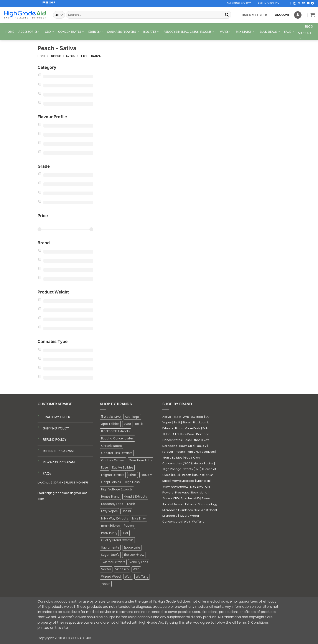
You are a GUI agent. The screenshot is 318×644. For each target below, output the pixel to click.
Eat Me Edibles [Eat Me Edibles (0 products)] (123, 468)
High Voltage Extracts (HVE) (182, 469)
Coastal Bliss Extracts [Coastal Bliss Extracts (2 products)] (117, 453)
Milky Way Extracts (176, 487)
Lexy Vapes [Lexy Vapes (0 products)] (109, 511)
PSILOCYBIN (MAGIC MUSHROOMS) (189, 32)
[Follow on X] (299, 3)
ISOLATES (151, 32)
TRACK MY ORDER (57, 417)
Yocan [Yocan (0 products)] (106, 584)
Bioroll (187, 422)
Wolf (187, 522)
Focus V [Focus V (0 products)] (146, 475)
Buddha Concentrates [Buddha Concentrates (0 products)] (117, 438)
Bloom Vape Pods (188, 428)
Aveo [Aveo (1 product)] (127, 424)
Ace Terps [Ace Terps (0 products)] (132, 417)
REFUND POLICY (55, 440)
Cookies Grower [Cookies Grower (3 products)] (113, 460)
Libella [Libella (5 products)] (126, 511)
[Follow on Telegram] (312, 3)
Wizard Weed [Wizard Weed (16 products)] (111, 577)
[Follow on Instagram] (295, 3)
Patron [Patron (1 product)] (129, 526)
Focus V (201, 446)
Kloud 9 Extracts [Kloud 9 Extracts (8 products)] (135, 497)
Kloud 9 (199, 475)
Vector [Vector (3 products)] (106, 569)
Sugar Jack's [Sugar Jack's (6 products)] (110, 555)
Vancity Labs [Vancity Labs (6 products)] (139, 562)
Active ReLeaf (172, 417)
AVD (186, 417)
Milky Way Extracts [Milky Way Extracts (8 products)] (115, 519)
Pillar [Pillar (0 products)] (125, 533)
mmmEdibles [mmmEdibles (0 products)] (110, 526)
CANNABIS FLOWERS (123, 32)
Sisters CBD (171, 498)
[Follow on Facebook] (290, 3)
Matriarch (203, 481)
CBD (49, 32)
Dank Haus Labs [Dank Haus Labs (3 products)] (140, 460)
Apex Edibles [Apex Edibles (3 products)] (110, 424)
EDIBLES (95, 32)
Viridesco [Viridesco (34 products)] (122, 569)
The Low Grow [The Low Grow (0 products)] (134, 555)
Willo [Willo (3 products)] (136, 569)
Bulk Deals (270, 32)
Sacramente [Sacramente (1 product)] (110, 548)
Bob (205, 428)
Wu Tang (198, 522)
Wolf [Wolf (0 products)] (128, 577)
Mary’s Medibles (183, 481)
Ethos (197, 440)
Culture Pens (185, 434)
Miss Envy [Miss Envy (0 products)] (139, 519)
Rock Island (199, 492)
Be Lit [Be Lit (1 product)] (139, 424)
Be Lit (177, 422)
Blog (309, 26)
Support (305, 36)
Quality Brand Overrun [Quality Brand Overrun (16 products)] (117, 540)
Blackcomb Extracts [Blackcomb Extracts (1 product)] (115, 431)
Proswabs (182, 492)
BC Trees (197, 417)
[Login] (298, 15)
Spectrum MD (190, 498)
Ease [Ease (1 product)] (105, 468)
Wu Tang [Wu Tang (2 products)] (142, 577)
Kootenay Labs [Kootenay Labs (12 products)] (112, 504)
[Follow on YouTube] (308, 3)
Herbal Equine (204, 463)
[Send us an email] (304, 3)
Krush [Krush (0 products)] (131, 504)
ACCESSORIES (29, 32)
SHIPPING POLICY (56, 428)
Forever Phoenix (174, 452)
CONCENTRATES (71, 32)
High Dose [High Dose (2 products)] (132, 482)
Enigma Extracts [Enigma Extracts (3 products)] (113, 475)
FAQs (47, 473)
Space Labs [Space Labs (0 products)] (132, 548)
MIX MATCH (246, 32)
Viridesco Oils (189, 510)
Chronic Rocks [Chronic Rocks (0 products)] (111, 446)
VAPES (226, 32)
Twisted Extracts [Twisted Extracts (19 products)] (113, 562)
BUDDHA (169, 434)
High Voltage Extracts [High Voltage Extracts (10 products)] (117, 489)
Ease (187, 440)
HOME (10, 32)
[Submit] (227, 15)
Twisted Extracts (185, 504)
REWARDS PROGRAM (59, 462)
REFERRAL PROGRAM (58, 451)
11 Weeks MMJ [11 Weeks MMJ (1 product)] (111, 417)
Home (42, 56)
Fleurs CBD (186, 446)
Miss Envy (197, 487)
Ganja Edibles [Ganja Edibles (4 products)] (111, 482)
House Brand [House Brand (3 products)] (110, 497)
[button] (313, 15)
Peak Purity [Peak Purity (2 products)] (109, 533)
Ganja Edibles (173, 458)
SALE (289, 32)
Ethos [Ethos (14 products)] (133, 475)
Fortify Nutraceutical (201, 452)
